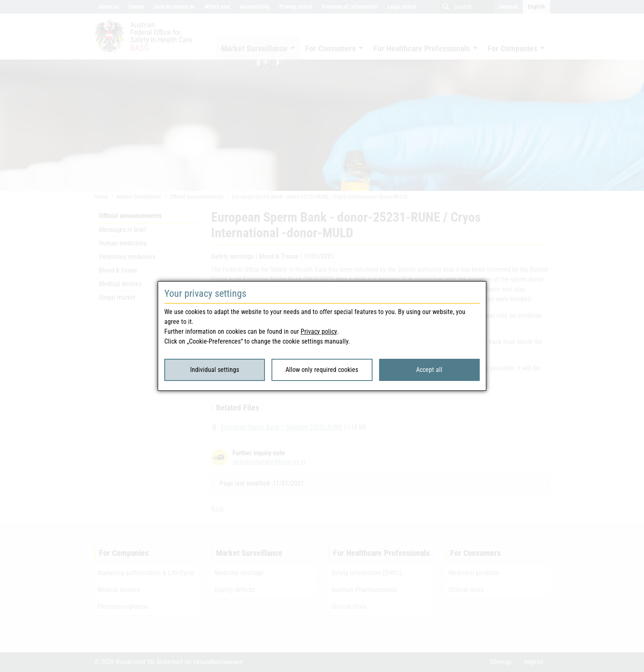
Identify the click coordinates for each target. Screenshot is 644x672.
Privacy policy (319, 331)
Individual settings (215, 370)
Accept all (429, 370)
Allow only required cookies (322, 370)
